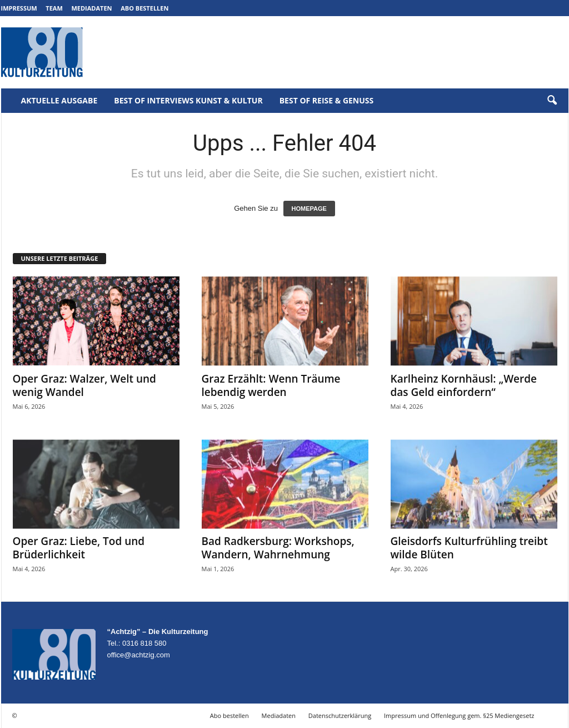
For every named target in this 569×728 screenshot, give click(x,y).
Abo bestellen (144, 8)
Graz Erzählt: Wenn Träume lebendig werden (271, 385)
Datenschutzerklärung (340, 715)
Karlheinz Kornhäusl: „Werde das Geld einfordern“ (464, 385)
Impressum (19, 8)
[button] (552, 101)
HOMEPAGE (309, 209)
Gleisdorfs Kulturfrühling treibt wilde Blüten (469, 548)
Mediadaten (91, 8)
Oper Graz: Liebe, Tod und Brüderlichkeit (79, 548)
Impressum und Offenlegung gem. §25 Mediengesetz (459, 715)
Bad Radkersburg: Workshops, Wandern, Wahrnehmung (278, 548)
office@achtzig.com (139, 655)
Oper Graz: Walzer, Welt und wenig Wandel (84, 385)
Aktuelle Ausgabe (59, 100)
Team (54, 8)
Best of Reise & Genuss (327, 100)
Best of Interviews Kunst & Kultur (188, 100)
